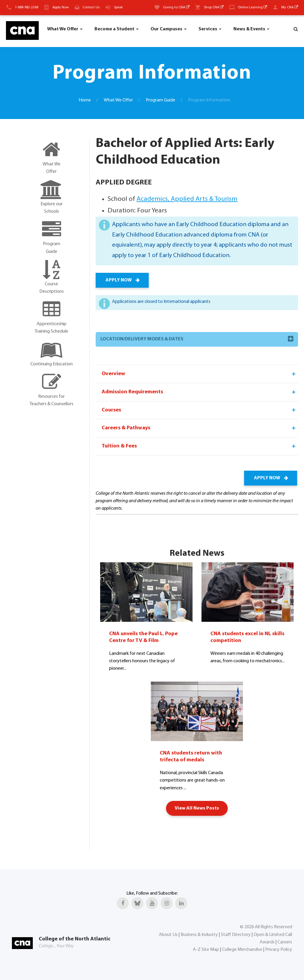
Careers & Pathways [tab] (199, 428)
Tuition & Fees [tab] (199, 447)
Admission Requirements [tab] (199, 392)
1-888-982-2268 (27, 7)
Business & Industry (199, 934)
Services (208, 29)
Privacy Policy (279, 949)
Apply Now (61, 7)
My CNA (290, 7)
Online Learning (252, 7)
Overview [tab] (199, 374)
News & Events (249, 29)
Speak (118, 7)
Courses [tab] (199, 410)
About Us (168, 934)
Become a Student (114, 29)
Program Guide (160, 100)
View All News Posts (197, 808)
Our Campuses (166, 29)
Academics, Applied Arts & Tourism (187, 199)
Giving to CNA (176, 7)
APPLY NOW (122, 280)
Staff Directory (236, 934)
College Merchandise (242, 949)
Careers (285, 942)
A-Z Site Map (206, 949)
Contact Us (91, 7)
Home (85, 100)
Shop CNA (214, 7)
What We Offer (63, 29)
